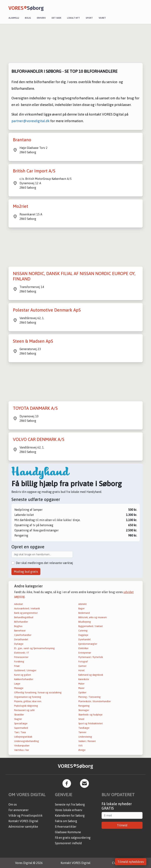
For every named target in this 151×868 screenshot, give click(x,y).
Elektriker (83, 648)
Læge (17, 684)
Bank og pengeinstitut (26, 613)
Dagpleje (83, 635)
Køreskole (84, 679)
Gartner (82, 666)
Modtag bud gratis (26, 572)
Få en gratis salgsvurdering (73, 838)
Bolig (28, 18)
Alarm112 (14, 18)
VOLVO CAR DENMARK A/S (39, 439)
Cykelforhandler (23, 635)
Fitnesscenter (21, 657)
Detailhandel (21, 639)
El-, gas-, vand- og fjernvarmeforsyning (34, 648)
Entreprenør (85, 653)
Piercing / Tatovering (90, 697)
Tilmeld (122, 825)
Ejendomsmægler (88, 644)
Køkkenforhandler (24, 679)
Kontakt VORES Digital (23, 821)
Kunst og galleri (23, 675)
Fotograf (83, 662)
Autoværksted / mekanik (27, 608)
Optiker (82, 693)
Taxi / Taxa (20, 732)
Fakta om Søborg (66, 821)
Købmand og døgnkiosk (91, 675)
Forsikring (19, 662)
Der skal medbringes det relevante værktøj (44, 563)
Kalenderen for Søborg (70, 815)
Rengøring (84, 706)
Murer (81, 688)
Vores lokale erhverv (69, 810)
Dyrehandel (85, 639)
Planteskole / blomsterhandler (95, 701)
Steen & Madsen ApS (33, 341)
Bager (81, 608)
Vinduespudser (22, 746)
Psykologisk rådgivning (26, 706)
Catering (83, 631)
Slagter (18, 719)
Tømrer (82, 732)
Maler (81, 684)
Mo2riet (21, 206)
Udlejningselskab (23, 737)
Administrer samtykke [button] (23, 827)
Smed (81, 719)
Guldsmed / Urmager (25, 670)
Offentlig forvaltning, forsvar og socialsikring (38, 693)
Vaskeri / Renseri (87, 741)
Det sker (56, 18)
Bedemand (84, 613)
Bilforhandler (21, 622)
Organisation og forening (28, 697)
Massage (19, 688)
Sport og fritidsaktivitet (91, 723)
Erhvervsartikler (66, 827)
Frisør (17, 666)
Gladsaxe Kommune (68, 832)
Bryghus (18, 626)
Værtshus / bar (22, 750)
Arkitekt (83, 604)
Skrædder (19, 715)
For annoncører (19, 810)
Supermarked (21, 728)
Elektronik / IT (22, 653)
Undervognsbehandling (27, 741)
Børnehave (20, 631)
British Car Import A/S (34, 171)
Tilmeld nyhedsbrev (131, 862)
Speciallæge (21, 723)
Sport (89, 18)
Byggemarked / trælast (91, 626)
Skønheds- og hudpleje (90, 715)
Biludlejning (85, 622)
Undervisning (85, 737)
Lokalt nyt (73, 18)
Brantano (22, 140)
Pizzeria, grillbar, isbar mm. (28, 701)
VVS (80, 746)
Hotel (81, 670)
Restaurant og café (24, 710)
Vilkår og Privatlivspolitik (26, 815)
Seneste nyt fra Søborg (70, 804)
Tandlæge (84, 728)
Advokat (19, 604)
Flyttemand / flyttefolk (91, 657)
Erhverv (41, 18)
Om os (13, 804)
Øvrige (82, 750)
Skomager (84, 710)
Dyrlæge (19, 644)
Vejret (102, 18)
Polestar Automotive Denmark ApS (47, 310)
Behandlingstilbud (24, 617)
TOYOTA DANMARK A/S (35, 408)
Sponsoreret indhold (68, 843)
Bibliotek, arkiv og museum (93, 617)
